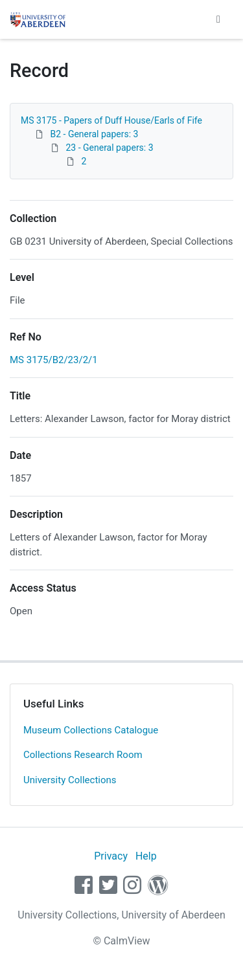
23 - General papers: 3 (109, 148)
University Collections (70, 780)
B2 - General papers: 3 (94, 134)
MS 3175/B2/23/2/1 (54, 360)
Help (146, 856)
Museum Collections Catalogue (91, 730)
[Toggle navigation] (218, 19)
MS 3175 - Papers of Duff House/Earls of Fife (111, 120)
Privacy (111, 856)
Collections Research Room (83, 755)
